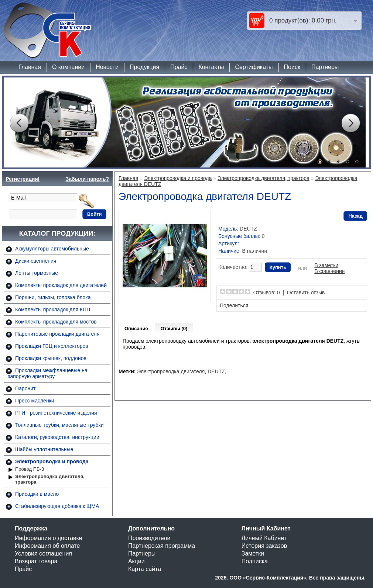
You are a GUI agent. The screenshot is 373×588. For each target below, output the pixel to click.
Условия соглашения (43, 554)
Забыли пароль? (87, 179)
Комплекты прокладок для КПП (53, 309)
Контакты (211, 67)
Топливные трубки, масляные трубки (59, 425)
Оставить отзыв (306, 293)
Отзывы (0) (174, 328)
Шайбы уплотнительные (44, 449)
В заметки (326, 265)
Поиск (292, 67)
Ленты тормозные (37, 273)
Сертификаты (254, 67)
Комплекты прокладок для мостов (56, 322)
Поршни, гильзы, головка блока (53, 297)
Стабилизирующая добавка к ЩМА (57, 506)
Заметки (253, 554)
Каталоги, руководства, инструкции (57, 437)
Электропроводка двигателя (171, 371)
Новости (107, 67)
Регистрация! (23, 179)
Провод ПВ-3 (30, 469)
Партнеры (325, 67)
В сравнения (329, 271)
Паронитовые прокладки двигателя (57, 334)
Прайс (179, 67)
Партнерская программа (162, 546)
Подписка (255, 561)
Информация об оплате (47, 546)
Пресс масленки (35, 401)
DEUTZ (216, 371)
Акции (136, 561)
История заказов (264, 546)
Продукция (144, 67)
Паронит (25, 388)
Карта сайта (145, 569)
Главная (30, 67)
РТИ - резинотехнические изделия (56, 413)
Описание (136, 328)
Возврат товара (36, 561)
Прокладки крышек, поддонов (51, 358)
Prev (19, 123)
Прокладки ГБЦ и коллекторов (52, 346)
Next (350, 123)
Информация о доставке (49, 538)
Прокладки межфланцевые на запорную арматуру (48, 373)
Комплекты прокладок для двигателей (61, 285)
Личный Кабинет (264, 538)
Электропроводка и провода (52, 461)
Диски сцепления (36, 261)
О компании (68, 67)
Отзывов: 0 (267, 293)
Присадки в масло (37, 494)
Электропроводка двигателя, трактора (50, 479)
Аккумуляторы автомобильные (52, 249)
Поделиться (234, 305)
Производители (149, 538)
